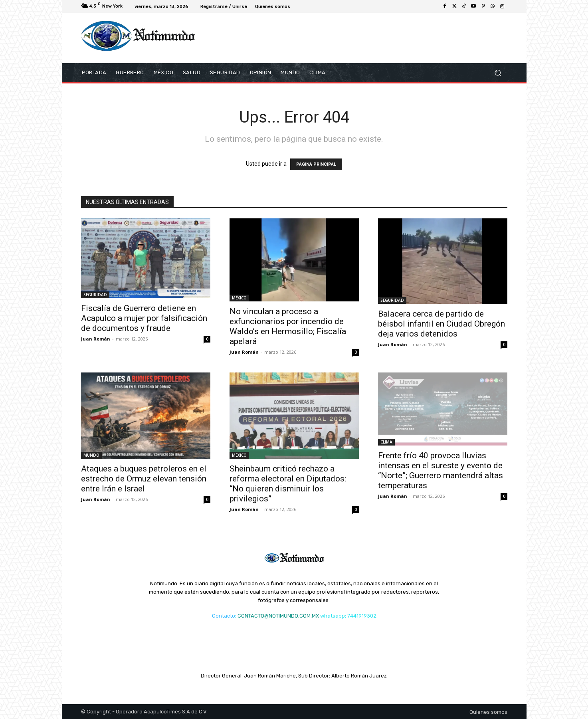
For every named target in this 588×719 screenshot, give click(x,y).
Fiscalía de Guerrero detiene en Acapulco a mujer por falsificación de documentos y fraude (144, 318)
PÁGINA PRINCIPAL (316, 164)
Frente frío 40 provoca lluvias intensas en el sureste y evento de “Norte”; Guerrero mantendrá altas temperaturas (441, 470)
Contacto (224, 616)
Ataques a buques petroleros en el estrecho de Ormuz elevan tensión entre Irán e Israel (144, 479)
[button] (498, 73)
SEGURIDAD (95, 295)
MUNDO (91, 455)
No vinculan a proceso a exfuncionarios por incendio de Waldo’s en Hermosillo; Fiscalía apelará (288, 326)
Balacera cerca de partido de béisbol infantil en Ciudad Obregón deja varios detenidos (441, 324)
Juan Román (96, 339)
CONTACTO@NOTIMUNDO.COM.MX (278, 616)
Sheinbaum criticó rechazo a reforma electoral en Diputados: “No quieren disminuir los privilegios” (288, 484)
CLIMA (386, 442)
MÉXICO (239, 298)
